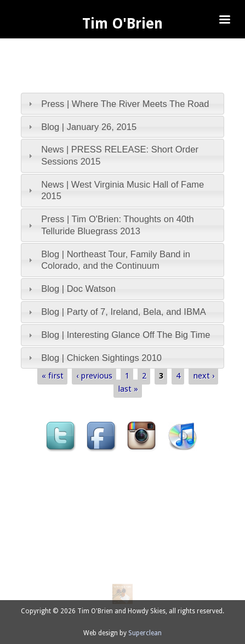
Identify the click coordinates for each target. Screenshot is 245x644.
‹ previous (94, 375)
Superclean (145, 633)
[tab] (122, 104)
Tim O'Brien (122, 24)
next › (204, 375)
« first (53, 375)
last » (128, 389)
